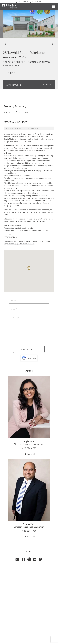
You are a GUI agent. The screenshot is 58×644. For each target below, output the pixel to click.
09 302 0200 (36, 2)
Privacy (29, 358)
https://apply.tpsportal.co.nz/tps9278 (19, 244)
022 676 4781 (29, 531)
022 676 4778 (29, 448)
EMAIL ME (29, 454)
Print (12, 73)
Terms (34, 358)
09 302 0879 (23, 2)
